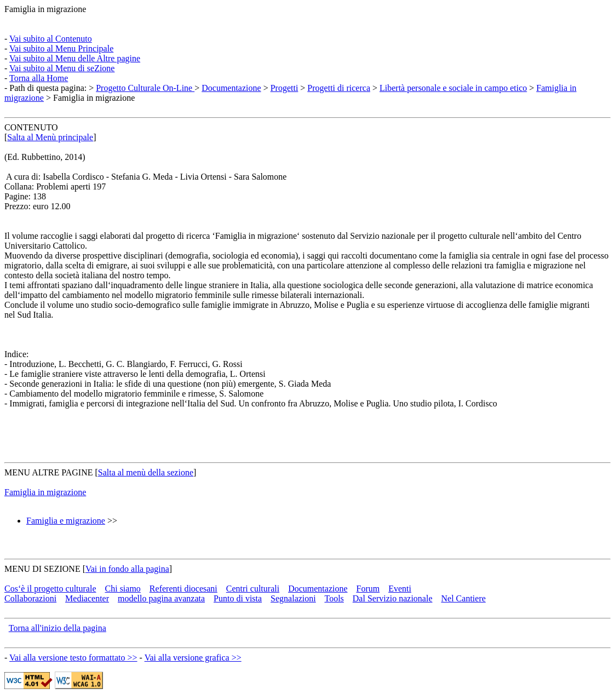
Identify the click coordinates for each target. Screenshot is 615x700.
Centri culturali (253, 589)
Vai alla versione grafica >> (193, 658)
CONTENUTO (31, 127)
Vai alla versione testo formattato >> (73, 658)
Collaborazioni (30, 598)
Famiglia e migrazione (66, 521)
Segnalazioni (293, 598)
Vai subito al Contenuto (51, 39)
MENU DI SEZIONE (42, 569)
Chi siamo (123, 589)
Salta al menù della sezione (146, 472)
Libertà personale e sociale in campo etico (453, 88)
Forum (368, 589)
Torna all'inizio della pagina (58, 628)
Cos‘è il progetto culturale (50, 589)
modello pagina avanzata (161, 598)
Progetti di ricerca (339, 88)
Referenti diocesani (183, 589)
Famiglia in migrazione (45, 9)
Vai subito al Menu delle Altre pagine (75, 58)
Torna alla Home (39, 78)
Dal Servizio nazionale (393, 598)
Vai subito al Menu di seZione (62, 68)
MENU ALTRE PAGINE (49, 472)
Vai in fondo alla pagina (127, 569)
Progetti (284, 88)
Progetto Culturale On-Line (145, 88)
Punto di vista (238, 598)
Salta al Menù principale (50, 137)
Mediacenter (87, 598)
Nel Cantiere (464, 598)
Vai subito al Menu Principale (61, 48)
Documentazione (231, 88)
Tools (334, 598)
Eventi (400, 589)
